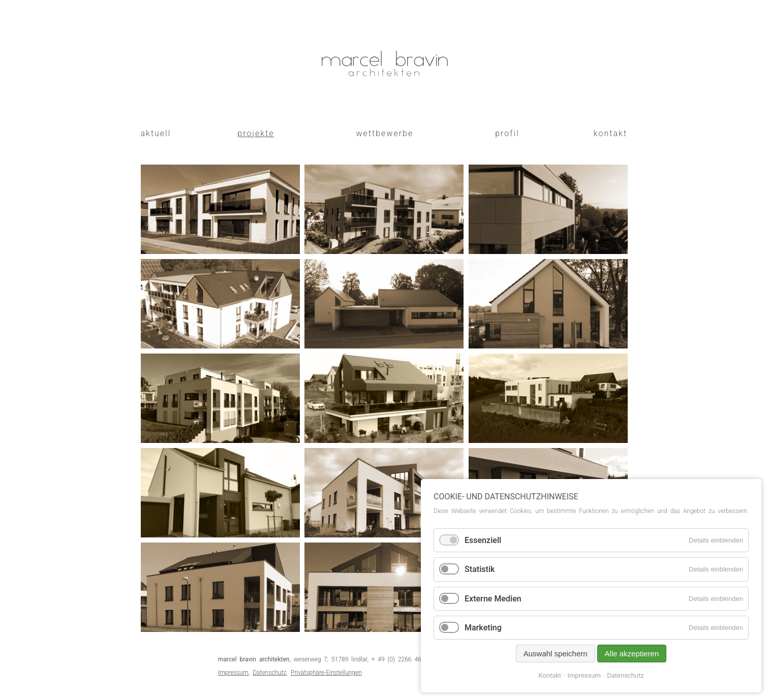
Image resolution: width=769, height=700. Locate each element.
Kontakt (550, 675)
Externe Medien (493, 599)
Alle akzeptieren (632, 654)
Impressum (233, 673)
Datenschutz (269, 673)
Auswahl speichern (556, 654)
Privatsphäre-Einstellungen (326, 673)
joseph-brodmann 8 (234, 242)
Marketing (483, 628)
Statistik (480, 569)
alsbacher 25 (418, 242)
